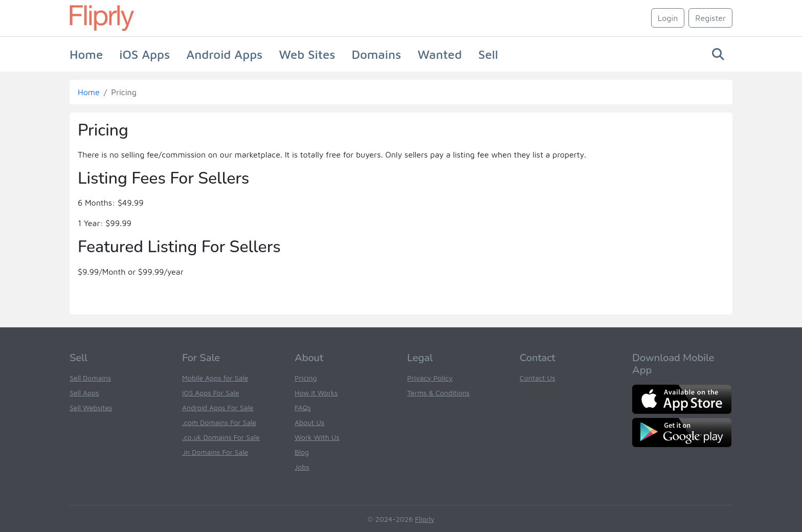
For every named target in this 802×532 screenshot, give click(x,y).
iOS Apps (144, 54)
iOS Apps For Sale (211, 393)
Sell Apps (84, 393)
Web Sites (307, 54)
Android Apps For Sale (218, 407)
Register (710, 18)
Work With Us (317, 437)
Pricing (306, 378)
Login (668, 18)
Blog (302, 452)
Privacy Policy (430, 378)
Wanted (440, 54)
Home (86, 54)
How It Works (316, 393)
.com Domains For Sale (219, 422)
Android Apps (224, 54)
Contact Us (538, 378)
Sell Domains (90, 378)
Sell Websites (91, 407)
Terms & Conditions (438, 393)
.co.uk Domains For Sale (221, 437)
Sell (488, 54)
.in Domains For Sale (215, 452)
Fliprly (425, 519)
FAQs (303, 407)
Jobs (302, 467)
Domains (376, 54)
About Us (309, 422)
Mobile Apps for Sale (215, 378)
